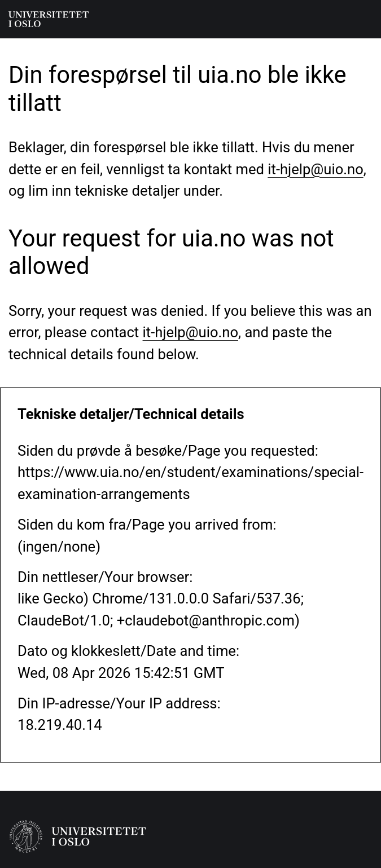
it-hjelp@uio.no (315, 169)
